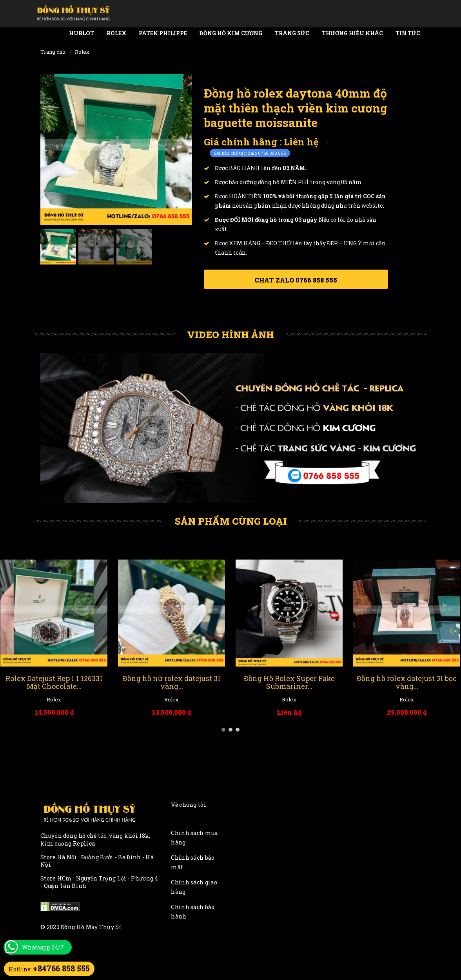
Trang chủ (53, 52)
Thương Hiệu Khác (352, 33)
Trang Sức (292, 33)
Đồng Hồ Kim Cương (231, 33)
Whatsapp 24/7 (43, 947)
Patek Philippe (163, 33)
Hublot (82, 33)
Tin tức (408, 33)
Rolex (116, 33)
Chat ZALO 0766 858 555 (296, 280)
